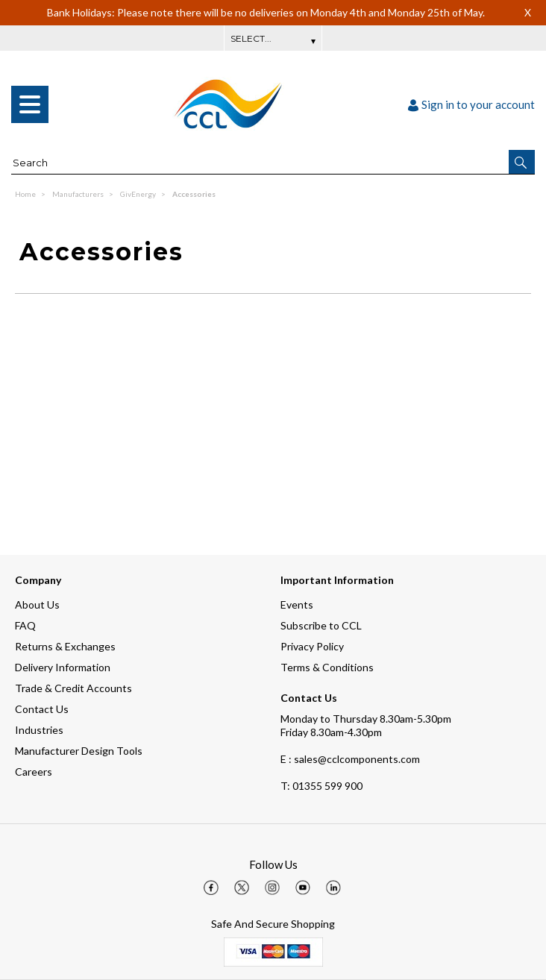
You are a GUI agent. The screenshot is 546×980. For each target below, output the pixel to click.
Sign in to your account (471, 104)
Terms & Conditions (327, 667)
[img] (211, 888)
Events (297, 604)
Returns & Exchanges (65, 646)
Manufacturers (79, 194)
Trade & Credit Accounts (73, 688)
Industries (39, 730)
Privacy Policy (312, 646)
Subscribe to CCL (321, 625)
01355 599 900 (321, 786)
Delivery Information (63, 667)
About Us (37, 604)
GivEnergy (139, 194)
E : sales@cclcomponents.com (350, 759)
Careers (34, 772)
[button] (522, 162)
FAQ (25, 625)
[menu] (30, 104)
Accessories (194, 194)
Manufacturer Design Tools (79, 751)
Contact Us (42, 709)
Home (26, 194)
